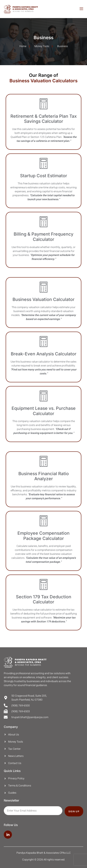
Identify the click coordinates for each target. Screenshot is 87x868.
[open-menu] (81, 9)
